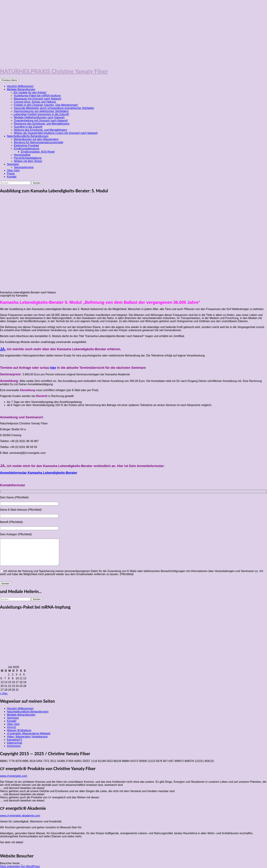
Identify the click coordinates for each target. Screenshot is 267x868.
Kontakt (12, 177)
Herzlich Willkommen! (20, 86)
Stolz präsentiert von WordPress (20, 866)
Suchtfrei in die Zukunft (28, 127)
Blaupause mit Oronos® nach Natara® (38, 99)
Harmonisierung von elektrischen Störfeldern (41, 111)
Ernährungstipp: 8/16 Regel (38, 152)
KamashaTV (15, 740)
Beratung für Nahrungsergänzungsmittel (39, 142)
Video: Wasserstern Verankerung (27, 737)
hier (53, 368)
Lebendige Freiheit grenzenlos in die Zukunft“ (42, 114)
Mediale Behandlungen (21, 89)
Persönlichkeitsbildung (28, 158)
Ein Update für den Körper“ (30, 92)
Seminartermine (24, 167)
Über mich (13, 170)
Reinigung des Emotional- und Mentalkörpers (42, 124)
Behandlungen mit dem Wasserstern (36, 139)
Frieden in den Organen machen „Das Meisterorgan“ (46, 105)
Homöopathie (22, 155)
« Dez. (4, 693)
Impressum (14, 746)
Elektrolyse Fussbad (26, 145)
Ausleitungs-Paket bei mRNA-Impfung (37, 96)
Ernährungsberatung (27, 149)
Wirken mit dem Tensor (28, 161)
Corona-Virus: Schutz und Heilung (35, 102)
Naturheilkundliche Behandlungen (28, 136)
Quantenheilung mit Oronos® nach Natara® (41, 121)
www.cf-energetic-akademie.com (20, 816)
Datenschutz (15, 743)
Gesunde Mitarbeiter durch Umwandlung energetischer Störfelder (54, 108)
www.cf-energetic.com (14, 776)
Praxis (11, 174)
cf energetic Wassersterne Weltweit (29, 733)
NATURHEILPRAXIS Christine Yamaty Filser (54, 71)
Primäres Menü (9, 80)
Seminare (13, 164)
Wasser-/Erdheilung (19, 730)
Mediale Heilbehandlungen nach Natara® (39, 117)
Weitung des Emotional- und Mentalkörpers (41, 130)
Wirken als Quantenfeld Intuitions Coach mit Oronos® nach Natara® (56, 133)
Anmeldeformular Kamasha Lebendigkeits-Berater (39, 473)
